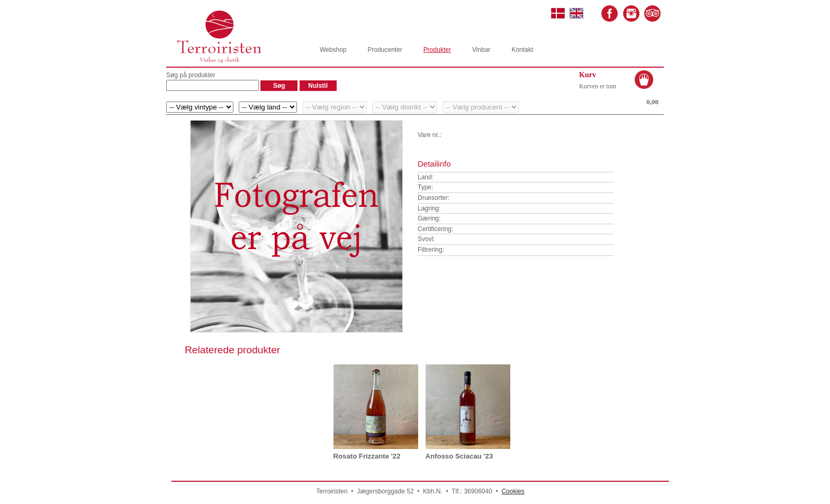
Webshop (333, 50)
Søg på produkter (191, 75)
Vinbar (481, 50)
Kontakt (522, 50)
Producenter (385, 50)
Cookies (513, 491)
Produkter (437, 50)
